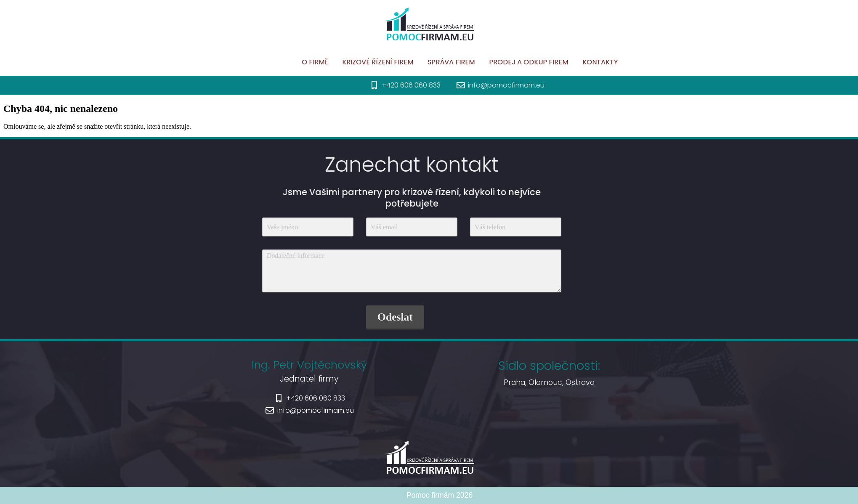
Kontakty (648, 62)
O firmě (363, 62)
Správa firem (499, 62)
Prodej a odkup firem (576, 62)
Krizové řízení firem (426, 62)
